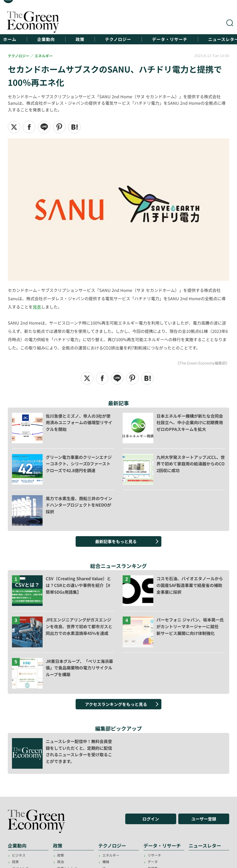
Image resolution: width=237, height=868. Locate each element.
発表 (37, 307)
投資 (15, 862)
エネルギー (111, 855)
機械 (106, 862)
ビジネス (19, 855)
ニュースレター (205, 845)
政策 (80, 39)
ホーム (10, 39)
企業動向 (46, 39)
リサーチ (154, 855)
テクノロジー (118, 39)
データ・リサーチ (170, 39)
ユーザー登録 (204, 818)
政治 (61, 862)
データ (153, 862)
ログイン (151, 818)
